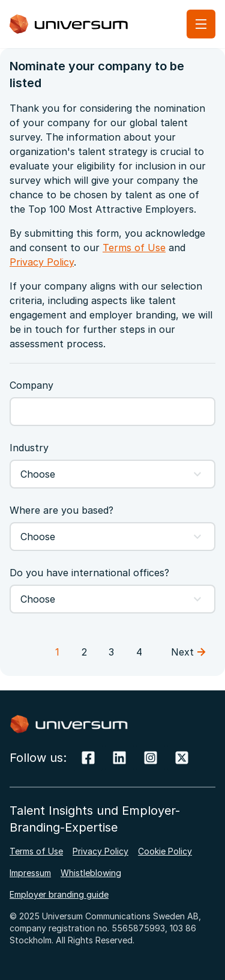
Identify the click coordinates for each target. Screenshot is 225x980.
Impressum (30, 873)
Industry (29, 448)
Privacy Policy (42, 262)
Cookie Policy (165, 851)
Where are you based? (61, 510)
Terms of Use (134, 248)
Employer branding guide (59, 894)
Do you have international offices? (89, 573)
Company (31, 385)
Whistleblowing (91, 873)
